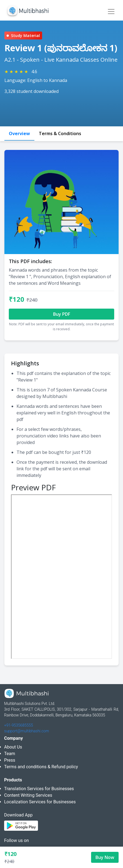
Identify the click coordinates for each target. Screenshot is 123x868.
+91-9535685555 (19, 725)
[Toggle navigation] (111, 12)
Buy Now (105, 857)
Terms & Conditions (60, 133)
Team (10, 754)
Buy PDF (62, 314)
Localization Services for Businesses (40, 802)
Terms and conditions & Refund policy (41, 767)
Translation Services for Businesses (39, 789)
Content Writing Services (28, 795)
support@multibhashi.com (27, 731)
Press (10, 760)
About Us (13, 747)
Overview (19, 133)
